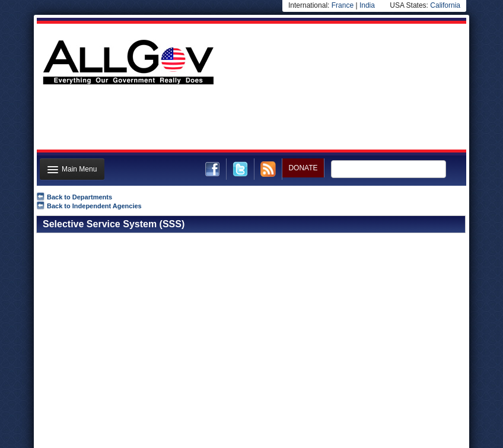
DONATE (303, 168)
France (343, 5)
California (445, 5)
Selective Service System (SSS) (114, 224)
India (367, 5)
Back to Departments (79, 197)
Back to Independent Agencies (94, 206)
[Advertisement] (250, 120)
